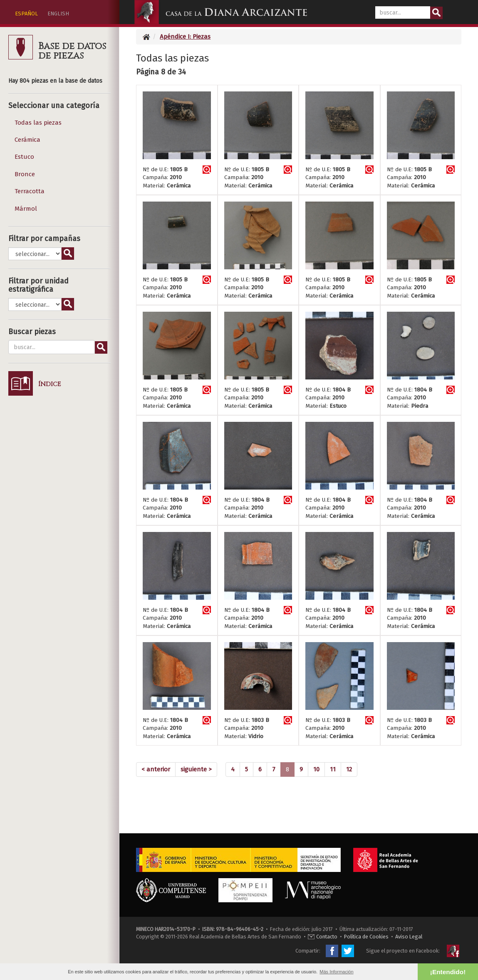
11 (333, 769)
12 (349, 769)
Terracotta (30, 191)
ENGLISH (58, 14)
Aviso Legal (409, 937)
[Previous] (156, 769)
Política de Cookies (366, 937)
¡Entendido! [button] (448, 972)
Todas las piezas (38, 123)
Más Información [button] (336, 972)
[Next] (196, 769)
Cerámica (27, 140)
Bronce (25, 174)
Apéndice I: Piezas (185, 37)
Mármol (26, 209)
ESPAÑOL (26, 14)
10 (316, 769)
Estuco (24, 157)
